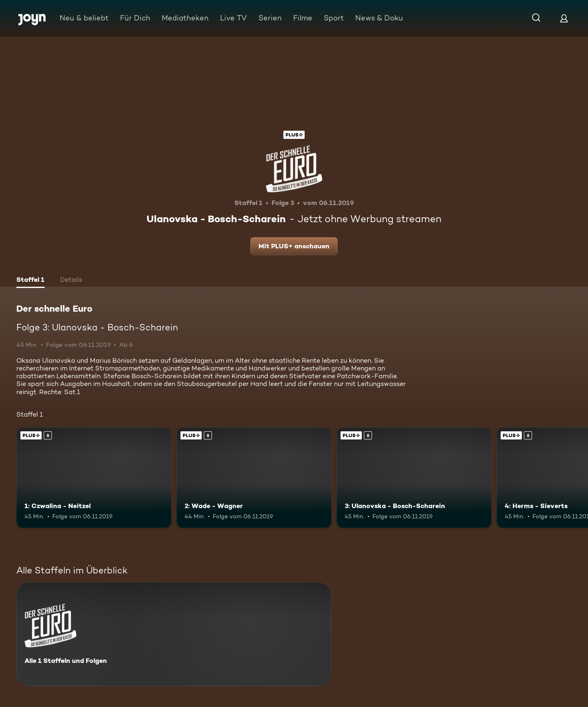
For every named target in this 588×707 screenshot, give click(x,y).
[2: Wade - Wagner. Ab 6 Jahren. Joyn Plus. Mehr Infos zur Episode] (254, 478)
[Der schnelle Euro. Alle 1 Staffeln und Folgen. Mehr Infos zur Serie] (174, 634)
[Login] (564, 18)
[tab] (30, 281)
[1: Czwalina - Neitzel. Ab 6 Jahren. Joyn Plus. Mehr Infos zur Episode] (94, 478)
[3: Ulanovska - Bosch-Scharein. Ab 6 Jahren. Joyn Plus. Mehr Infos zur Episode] (414, 478)
